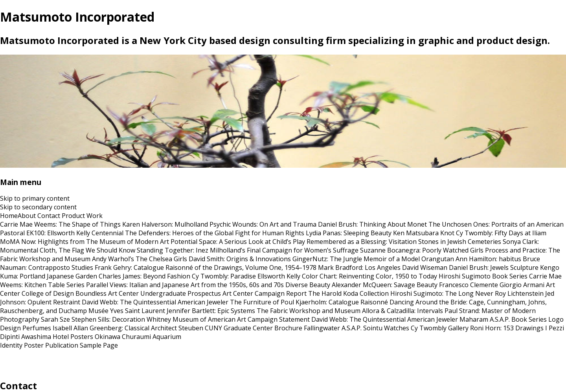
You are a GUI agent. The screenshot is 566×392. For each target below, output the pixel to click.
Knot (447, 233)
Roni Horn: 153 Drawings (507, 328)
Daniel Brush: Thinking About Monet (372, 224)
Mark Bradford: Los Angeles (359, 267)
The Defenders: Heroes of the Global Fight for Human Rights (215, 233)
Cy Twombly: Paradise (224, 276)
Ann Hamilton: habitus (488, 259)
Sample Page (99, 345)
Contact (49, 216)
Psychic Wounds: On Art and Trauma (263, 224)
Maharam (474, 319)
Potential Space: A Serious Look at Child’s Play (238, 242)
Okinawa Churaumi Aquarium (138, 337)
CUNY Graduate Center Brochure (254, 328)
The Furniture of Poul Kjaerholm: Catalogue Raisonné (309, 302)
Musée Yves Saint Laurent (127, 311)
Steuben (191, 328)
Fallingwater (322, 328)
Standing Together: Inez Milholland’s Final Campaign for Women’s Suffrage (248, 250)
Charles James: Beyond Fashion (144, 276)
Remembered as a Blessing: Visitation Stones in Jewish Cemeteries (404, 242)
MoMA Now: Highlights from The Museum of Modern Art (85, 242)
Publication (62, 345)
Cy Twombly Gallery (440, 328)
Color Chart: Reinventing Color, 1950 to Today (369, 276)
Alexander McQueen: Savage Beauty (385, 285)
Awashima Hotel (45, 337)
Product (73, 216)
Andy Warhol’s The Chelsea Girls (140, 259)
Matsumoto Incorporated (77, 17)
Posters (82, 337)
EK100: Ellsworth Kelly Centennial (75, 233)
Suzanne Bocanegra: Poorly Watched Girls (422, 250)
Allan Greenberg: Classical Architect (125, 328)
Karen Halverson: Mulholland (165, 224)
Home (9, 216)
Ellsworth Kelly (279, 276)
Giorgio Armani (522, 285)
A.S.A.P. (352, 328)
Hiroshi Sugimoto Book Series (483, 276)
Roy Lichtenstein (519, 293)
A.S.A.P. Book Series (518, 319)
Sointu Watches (386, 328)
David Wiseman (425, 267)
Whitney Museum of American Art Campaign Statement (228, 319)
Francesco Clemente (469, 285)
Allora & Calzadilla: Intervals (402, 311)
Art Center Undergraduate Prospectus (164, 293)
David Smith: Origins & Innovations (240, 259)
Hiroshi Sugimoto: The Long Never (442, 293)
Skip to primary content (35, 198)
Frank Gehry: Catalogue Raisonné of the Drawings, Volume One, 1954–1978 (206, 267)
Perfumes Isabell (47, 328)
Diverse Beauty (308, 285)
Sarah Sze (55, 319)
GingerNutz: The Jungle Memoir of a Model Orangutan (373, 259)
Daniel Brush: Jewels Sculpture (494, 267)
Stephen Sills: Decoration (108, 319)
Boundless (91, 293)
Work (95, 216)
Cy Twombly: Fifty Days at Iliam (501, 233)
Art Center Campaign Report (265, 293)
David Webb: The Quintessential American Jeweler (155, 302)
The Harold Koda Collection (348, 293)
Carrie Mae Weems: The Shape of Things (60, 224)
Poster (34, 345)
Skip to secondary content (38, 207)
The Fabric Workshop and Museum (309, 311)
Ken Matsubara (416, 233)
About (27, 216)
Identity (11, 345)
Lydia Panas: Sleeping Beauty (349, 233)
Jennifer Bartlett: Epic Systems (211, 311)
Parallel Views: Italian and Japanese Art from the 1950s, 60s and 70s (185, 285)
